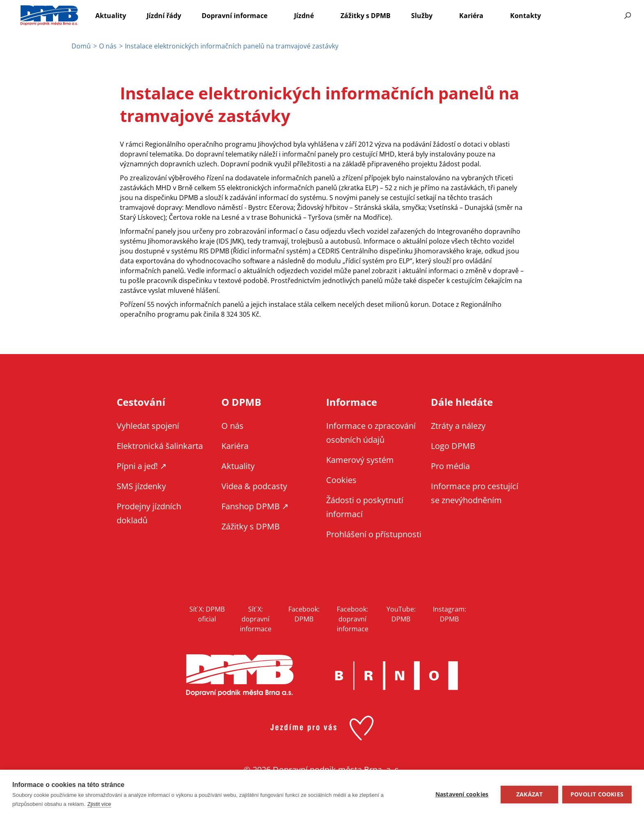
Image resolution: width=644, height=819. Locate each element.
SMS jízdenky (141, 486)
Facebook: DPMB (304, 614)
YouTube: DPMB (401, 614)
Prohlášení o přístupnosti (374, 534)
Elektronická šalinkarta (160, 446)
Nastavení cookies (462, 794)
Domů (81, 46)
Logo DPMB (453, 446)
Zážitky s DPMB (366, 16)
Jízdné (304, 16)
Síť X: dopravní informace (256, 619)
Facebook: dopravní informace (353, 619)
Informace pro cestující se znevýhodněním (597, 16)
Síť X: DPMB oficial (207, 614)
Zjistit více (99, 804)
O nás (108, 46)
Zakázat (529, 794)
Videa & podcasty (254, 486)
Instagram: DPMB (450, 614)
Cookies (341, 480)
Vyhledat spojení (148, 426)
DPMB (240, 675)
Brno (396, 676)
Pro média (450, 466)
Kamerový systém (360, 460)
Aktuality (111, 16)
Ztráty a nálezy (458, 426)
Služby (422, 16)
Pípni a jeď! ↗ (142, 466)
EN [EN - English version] (575, 16)
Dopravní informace (235, 16)
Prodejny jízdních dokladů (149, 513)
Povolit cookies (597, 794)
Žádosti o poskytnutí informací (365, 507)
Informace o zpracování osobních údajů (371, 433)
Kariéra (471, 16)
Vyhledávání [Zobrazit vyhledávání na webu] (628, 16)
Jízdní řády (164, 16)
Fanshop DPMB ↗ (255, 506)
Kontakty (526, 16)
